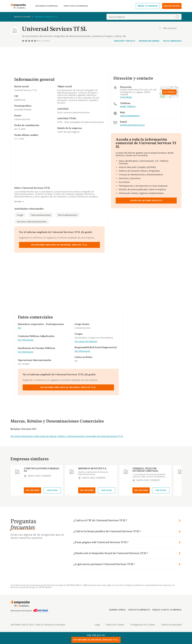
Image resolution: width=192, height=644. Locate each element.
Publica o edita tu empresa (167, 610)
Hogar (20, 215)
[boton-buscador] (177, 17)
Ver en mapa (169, 92)
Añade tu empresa (148, 6)
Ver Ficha (52, 490)
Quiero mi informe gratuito (146, 200)
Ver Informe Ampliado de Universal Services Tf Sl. (59, 245)
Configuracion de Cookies (143, 625)
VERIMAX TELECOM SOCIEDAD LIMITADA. (145, 470)
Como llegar (126, 97)
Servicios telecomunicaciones (32, 222)
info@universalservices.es (132, 125)
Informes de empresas (47, 6)
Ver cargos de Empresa (86, 341)
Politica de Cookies (115, 625)
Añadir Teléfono (128, 106)
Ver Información (26, 340)
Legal (97, 625)
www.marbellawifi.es (130, 116)
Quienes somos (117, 610)
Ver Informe (33, 490)
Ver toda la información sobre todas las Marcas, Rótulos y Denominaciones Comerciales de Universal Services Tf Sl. (67, 436)
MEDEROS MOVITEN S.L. (93, 469)
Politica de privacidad (171, 625)
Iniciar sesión (172, 6)
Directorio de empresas (76, 6)
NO (19, 328)
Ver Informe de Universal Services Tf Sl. (96, 640)
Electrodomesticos (68, 215)
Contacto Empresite (139, 610)
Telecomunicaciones (41, 215)
